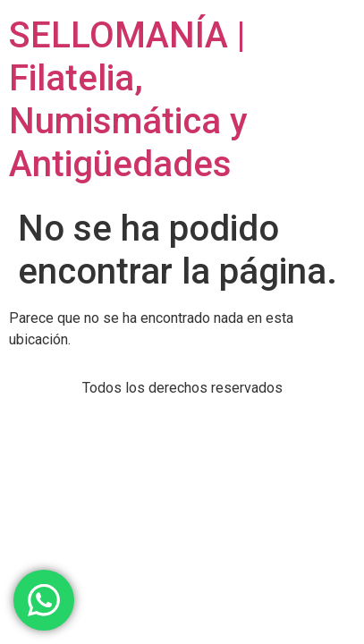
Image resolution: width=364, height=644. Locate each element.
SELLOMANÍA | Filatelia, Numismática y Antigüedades (128, 100)
